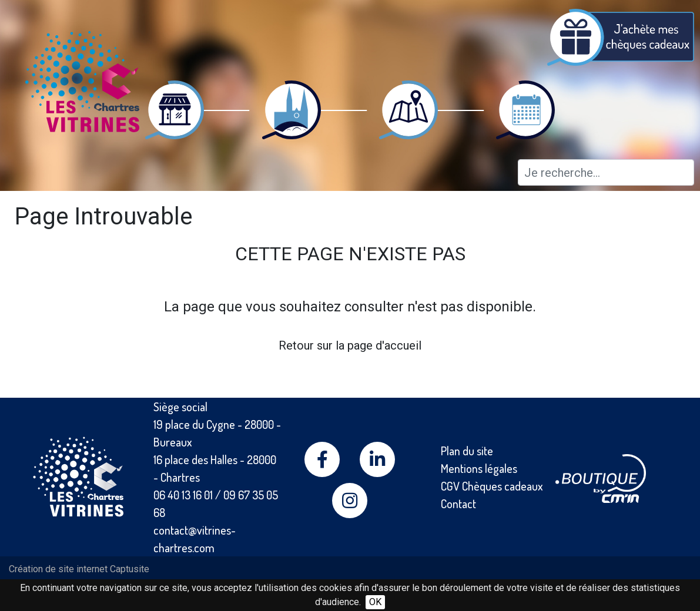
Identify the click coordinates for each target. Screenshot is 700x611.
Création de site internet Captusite (79, 569)
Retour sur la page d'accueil (350, 345)
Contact (458, 503)
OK (375, 602)
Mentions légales (479, 468)
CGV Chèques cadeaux (492, 486)
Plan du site (467, 451)
